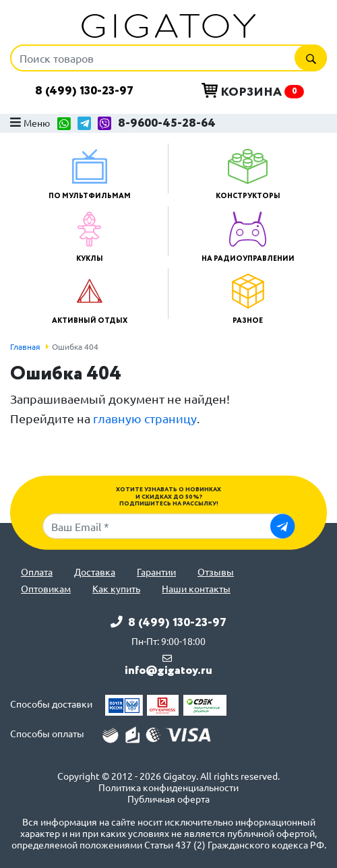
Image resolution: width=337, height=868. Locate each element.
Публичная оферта (168, 799)
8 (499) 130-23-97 (84, 91)
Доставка (95, 572)
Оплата (37, 572)
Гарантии (156, 572)
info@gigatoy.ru (168, 671)
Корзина (253, 92)
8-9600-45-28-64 (167, 124)
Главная (25, 346)
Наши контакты (196, 589)
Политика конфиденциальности (168, 787)
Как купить (116, 589)
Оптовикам (46, 589)
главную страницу (145, 418)
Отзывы (216, 572)
